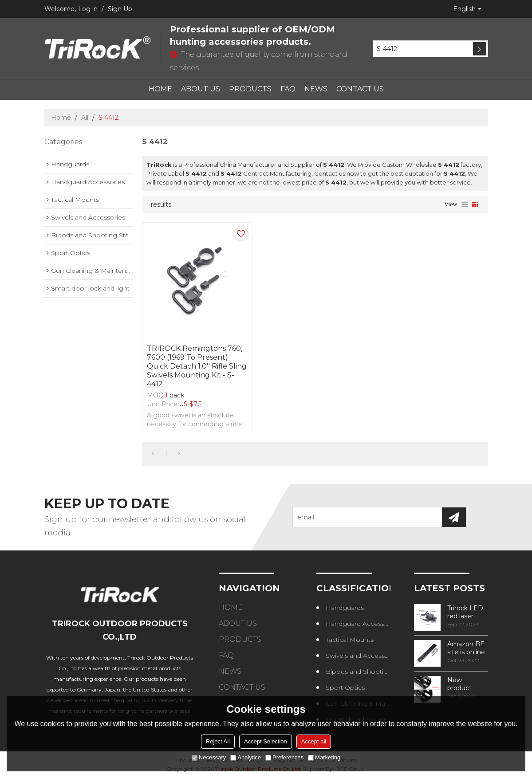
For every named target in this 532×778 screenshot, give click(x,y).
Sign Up (120, 9)
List (465, 204)
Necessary (209, 757)
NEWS (316, 89)
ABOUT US (201, 89)
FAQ (288, 89)
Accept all (314, 741)
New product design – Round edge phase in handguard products (467, 684)
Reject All (218, 741)
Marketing (324, 757)
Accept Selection (266, 741)
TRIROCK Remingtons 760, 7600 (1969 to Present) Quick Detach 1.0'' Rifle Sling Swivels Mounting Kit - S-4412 (197, 366)
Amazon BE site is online (466, 648)
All (85, 118)
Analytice (246, 757)
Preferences (284, 757)
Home (61, 118)
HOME (160, 89)
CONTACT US (360, 89)
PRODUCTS (250, 89)
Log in (88, 9)
